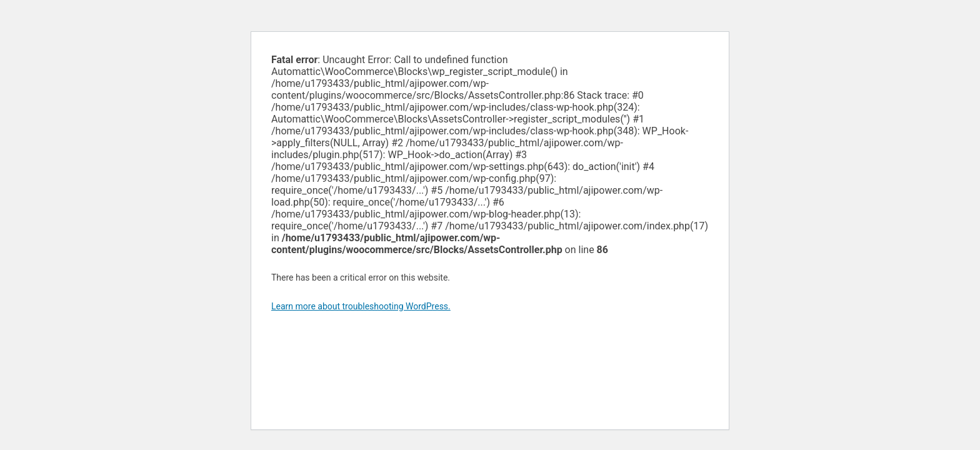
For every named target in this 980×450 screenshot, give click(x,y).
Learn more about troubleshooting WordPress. (361, 306)
